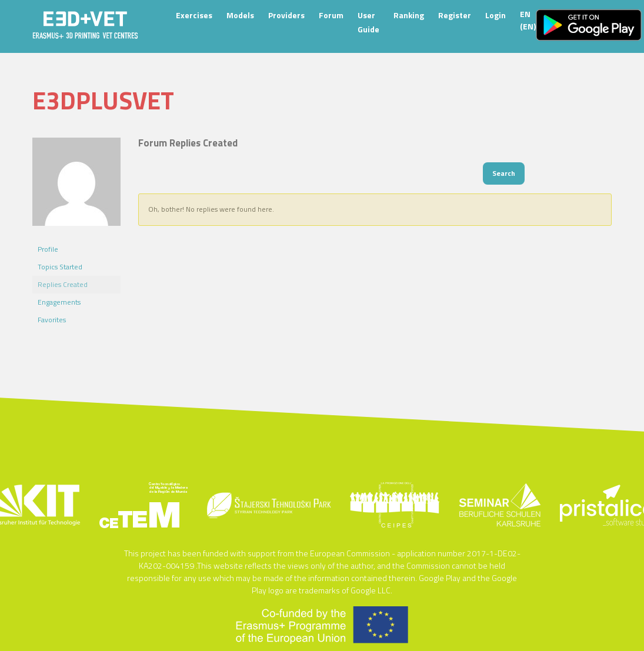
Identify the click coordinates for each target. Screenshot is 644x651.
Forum (331, 15)
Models (240, 15)
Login (495, 15)
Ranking (409, 15)
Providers (286, 15)
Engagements (59, 302)
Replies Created (63, 284)
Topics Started (60, 267)
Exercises (194, 15)
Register (455, 15)
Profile (48, 249)
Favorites (52, 320)
